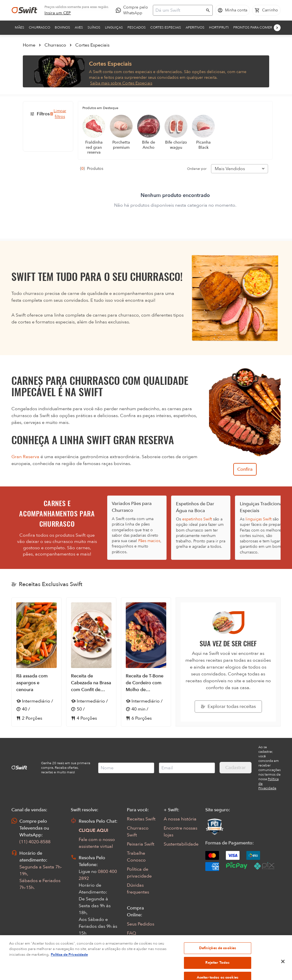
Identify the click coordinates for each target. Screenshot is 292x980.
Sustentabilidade (181, 844)
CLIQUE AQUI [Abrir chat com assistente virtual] (94, 830)
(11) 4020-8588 (35, 842)
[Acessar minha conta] (232, 10)
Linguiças (114, 27)
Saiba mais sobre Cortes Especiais (121, 83)
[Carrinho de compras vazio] (266, 10)
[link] (58, 13)
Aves (79, 27)
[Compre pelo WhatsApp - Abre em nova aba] (133, 10)
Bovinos (62, 27)
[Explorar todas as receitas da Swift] (228, 707)
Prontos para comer (253, 27)
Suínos (94, 27)
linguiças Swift (258, 519)
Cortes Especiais (166, 27)
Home (29, 45)
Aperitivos (195, 27)
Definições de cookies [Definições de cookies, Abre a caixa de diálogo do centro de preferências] (218, 962)
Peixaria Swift (141, 844)
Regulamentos (142, 942)
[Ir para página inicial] (25, 10)
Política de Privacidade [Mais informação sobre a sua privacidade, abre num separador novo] (69, 969)
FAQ (131, 933)
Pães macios (149, 541)
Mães (20, 27)
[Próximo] (277, 28)
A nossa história (180, 819)
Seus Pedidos (141, 924)
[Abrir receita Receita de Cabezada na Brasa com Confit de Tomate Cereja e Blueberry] (91, 662)
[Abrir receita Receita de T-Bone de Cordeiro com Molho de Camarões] (146, 662)
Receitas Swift (141, 819)
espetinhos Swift (197, 519)
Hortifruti (219, 27)
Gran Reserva (25, 457)
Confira (245, 469)
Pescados (137, 27)
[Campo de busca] (179, 10)
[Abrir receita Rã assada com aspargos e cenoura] (36, 662)
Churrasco (39, 27)
